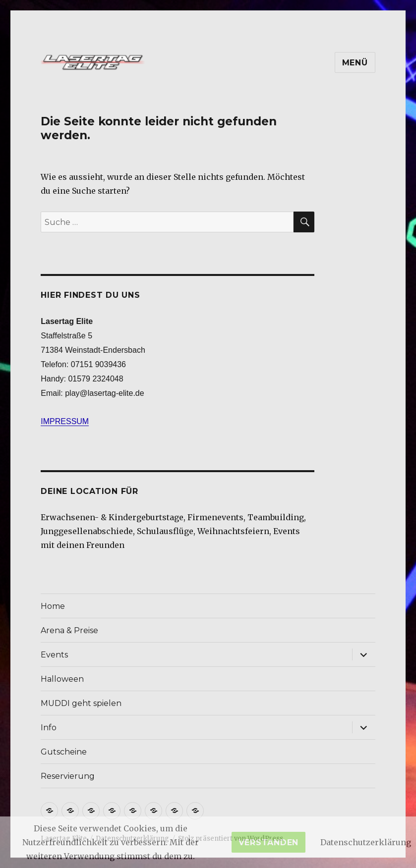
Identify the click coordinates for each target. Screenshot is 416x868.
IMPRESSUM (65, 421)
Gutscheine (64, 752)
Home (53, 606)
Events (54, 655)
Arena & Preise (69, 630)
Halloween (62, 679)
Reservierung (68, 776)
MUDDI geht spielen (81, 703)
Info (49, 728)
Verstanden (269, 842)
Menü (355, 63)
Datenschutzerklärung (366, 842)
